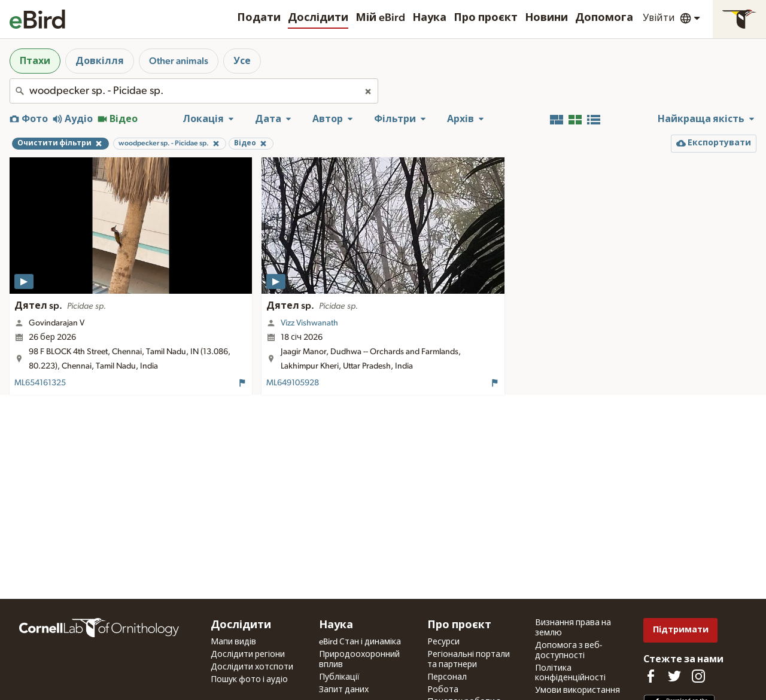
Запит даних (344, 690)
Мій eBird (380, 18)
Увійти (659, 18)
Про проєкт (486, 18)
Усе (242, 61)
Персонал (447, 677)
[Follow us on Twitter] (674, 676)
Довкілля (100, 61)
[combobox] (194, 91)
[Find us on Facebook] (651, 676)
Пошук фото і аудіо (249, 680)
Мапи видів (233, 642)
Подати (259, 18)
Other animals (179, 61)
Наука (429, 18)
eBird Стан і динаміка (360, 642)
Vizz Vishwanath (309, 323)
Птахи (35, 61)
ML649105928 (293, 383)
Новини (546, 18)
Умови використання (577, 690)
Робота (443, 690)
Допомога (604, 18)
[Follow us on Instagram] (698, 676)
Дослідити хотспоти (252, 667)
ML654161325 (40, 383)
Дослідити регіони (248, 655)
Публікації (339, 677)
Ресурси (443, 642)
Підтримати (681, 630)
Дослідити (318, 18)
